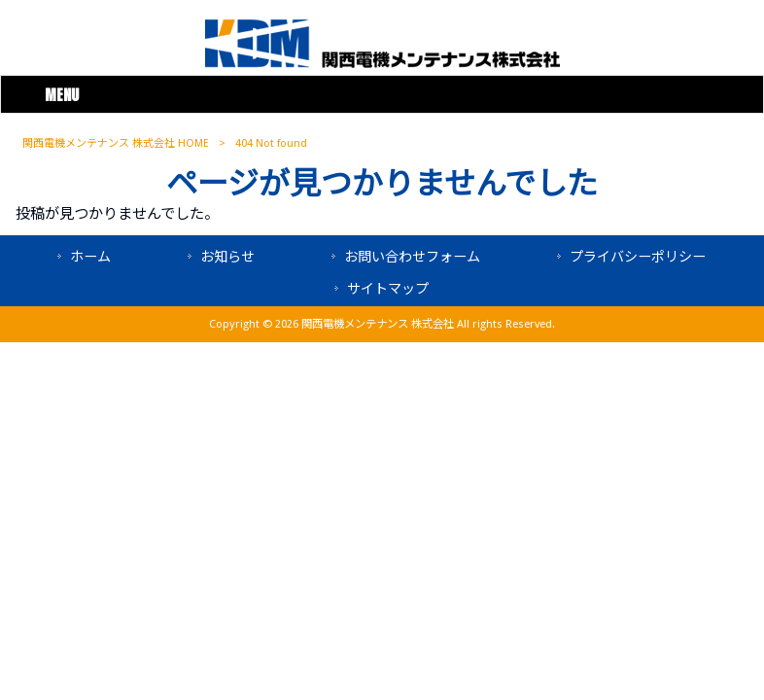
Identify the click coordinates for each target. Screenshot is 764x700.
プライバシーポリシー (638, 257)
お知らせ (227, 257)
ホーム (90, 257)
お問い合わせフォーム (412, 257)
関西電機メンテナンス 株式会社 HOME (116, 143)
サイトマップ (388, 289)
